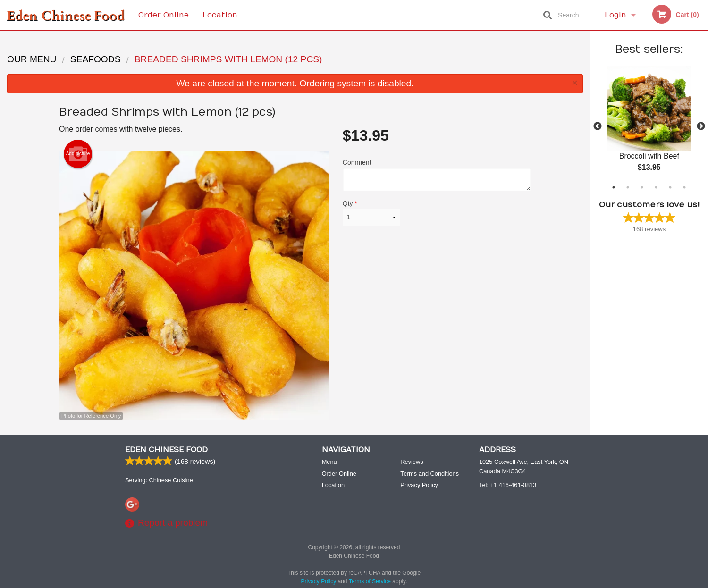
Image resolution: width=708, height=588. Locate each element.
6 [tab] (684, 187)
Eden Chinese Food (166, 450)
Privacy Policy (419, 485)
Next (701, 126)
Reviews (412, 462)
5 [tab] (670, 187)
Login (615, 15)
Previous (598, 126)
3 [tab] (642, 187)
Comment (437, 175)
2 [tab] (628, 187)
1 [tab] (614, 187)
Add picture (78, 154)
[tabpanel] (649, 126)
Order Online (164, 15)
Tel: (508, 485)
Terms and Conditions (430, 474)
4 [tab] (656, 187)
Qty (371, 213)
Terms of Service (370, 582)
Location (220, 15)
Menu (329, 462)
